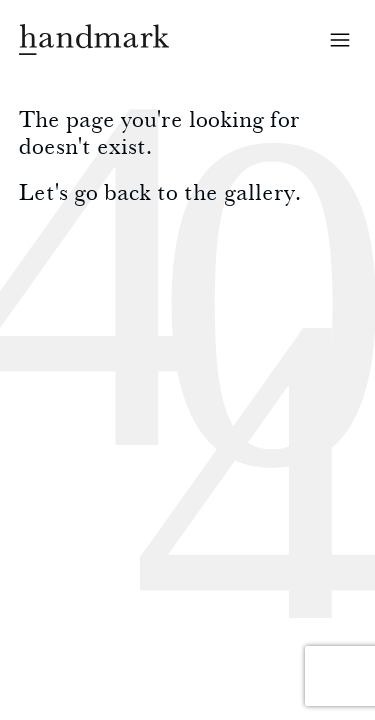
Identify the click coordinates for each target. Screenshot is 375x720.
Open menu (340, 40)
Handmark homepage (94, 39)
